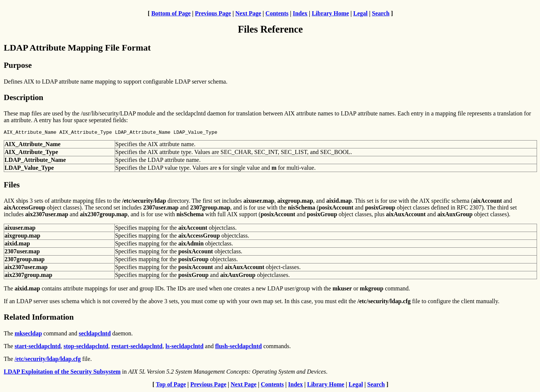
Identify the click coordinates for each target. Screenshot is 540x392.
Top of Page (171, 385)
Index (300, 13)
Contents (277, 13)
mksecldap (28, 334)
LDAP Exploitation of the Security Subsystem (62, 373)
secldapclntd (95, 334)
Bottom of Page (171, 13)
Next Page (248, 13)
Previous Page (213, 13)
